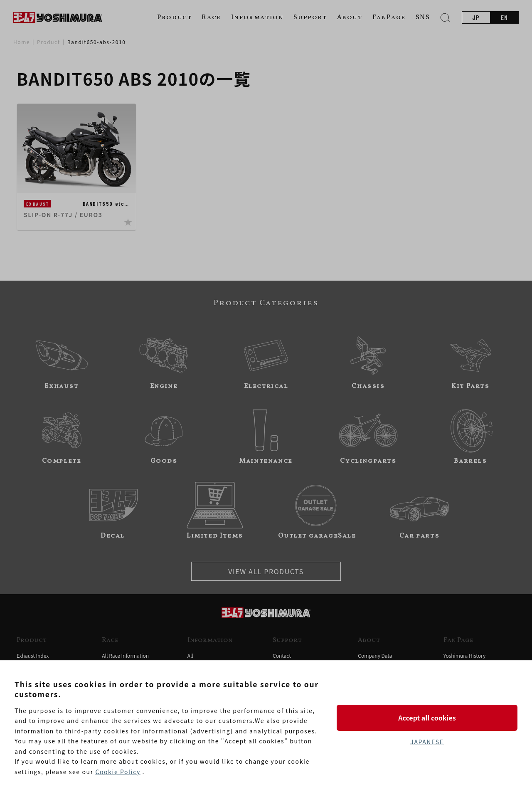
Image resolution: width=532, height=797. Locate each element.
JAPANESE (427, 742)
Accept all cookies (427, 718)
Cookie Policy (118, 772)
